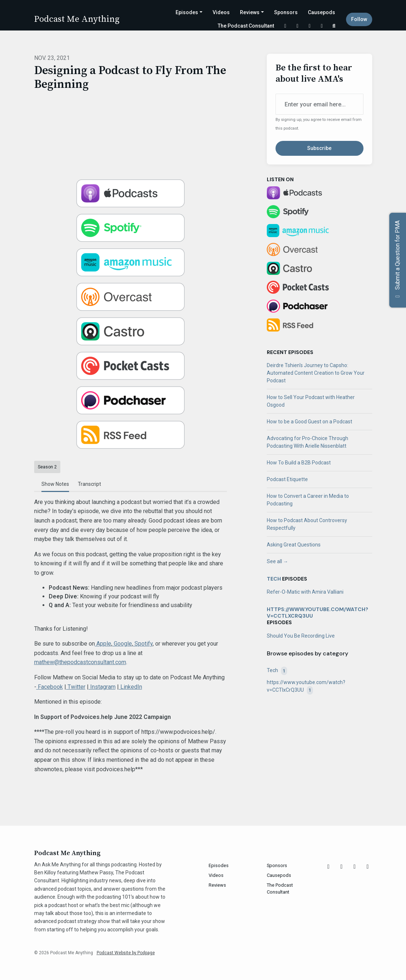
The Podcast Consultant (246, 26)
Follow (359, 19)
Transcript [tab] (89, 484)
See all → (278, 561)
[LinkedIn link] (322, 26)
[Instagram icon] (342, 867)
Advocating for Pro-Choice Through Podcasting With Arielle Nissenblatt (307, 442)
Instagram (102, 687)
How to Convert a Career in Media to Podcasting (308, 500)
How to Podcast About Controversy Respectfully (307, 524)
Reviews (250, 12)
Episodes (187, 12)
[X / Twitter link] (285, 26)
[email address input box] (319, 104)
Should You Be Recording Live (301, 636)
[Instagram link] (298, 26)
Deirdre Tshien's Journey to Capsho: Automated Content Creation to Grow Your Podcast (316, 373)
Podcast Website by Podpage (126, 953)
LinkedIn (130, 687)
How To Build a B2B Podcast (299, 463)
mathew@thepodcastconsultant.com (80, 662)
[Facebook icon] (355, 867)
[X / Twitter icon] (329, 867)
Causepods (321, 12)
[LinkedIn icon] (368, 867)
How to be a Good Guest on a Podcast (309, 422)
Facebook (50, 687)
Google (122, 644)
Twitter (76, 687)
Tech (274, 579)
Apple (103, 644)
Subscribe (319, 148)
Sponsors (286, 12)
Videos (221, 12)
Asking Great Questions (294, 545)
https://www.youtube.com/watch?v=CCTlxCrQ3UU (317, 613)
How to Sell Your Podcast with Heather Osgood (311, 401)
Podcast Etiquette (287, 479)
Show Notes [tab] (55, 484)
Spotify (143, 644)
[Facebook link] (310, 26)
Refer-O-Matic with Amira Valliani (305, 592)
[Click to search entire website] (334, 26)
